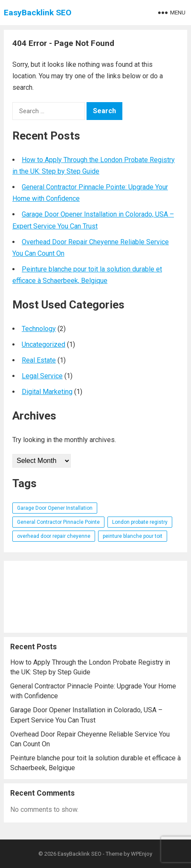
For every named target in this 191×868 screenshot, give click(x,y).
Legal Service (42, 376)
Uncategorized (43, 344)
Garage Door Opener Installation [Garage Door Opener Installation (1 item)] (55, 508)
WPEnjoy (142, 854)
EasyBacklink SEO (38, 13)
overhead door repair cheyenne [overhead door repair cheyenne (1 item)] (54, 536)
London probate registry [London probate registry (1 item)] (140, 522)
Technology (39, 329)
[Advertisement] (95, 597)
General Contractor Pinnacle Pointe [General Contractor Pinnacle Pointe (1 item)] (58, 522)
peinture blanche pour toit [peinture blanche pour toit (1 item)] (133, 536)
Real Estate (39, 360)
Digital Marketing (47, 392)
